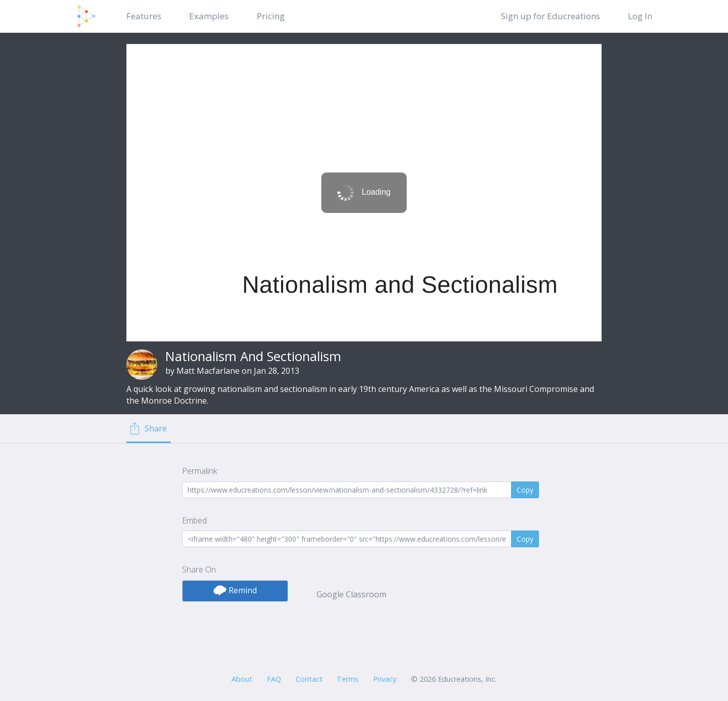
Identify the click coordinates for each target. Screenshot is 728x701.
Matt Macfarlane (208, 371)
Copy (525, 490)
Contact (309, 679)
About (242, 679)
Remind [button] (235, 590)
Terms (348, 679)
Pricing (271, 16)
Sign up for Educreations (551, 16)
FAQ (274, 679)
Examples (209, 16)
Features (144, 16)
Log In (640, 16)
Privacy (385, 679)
